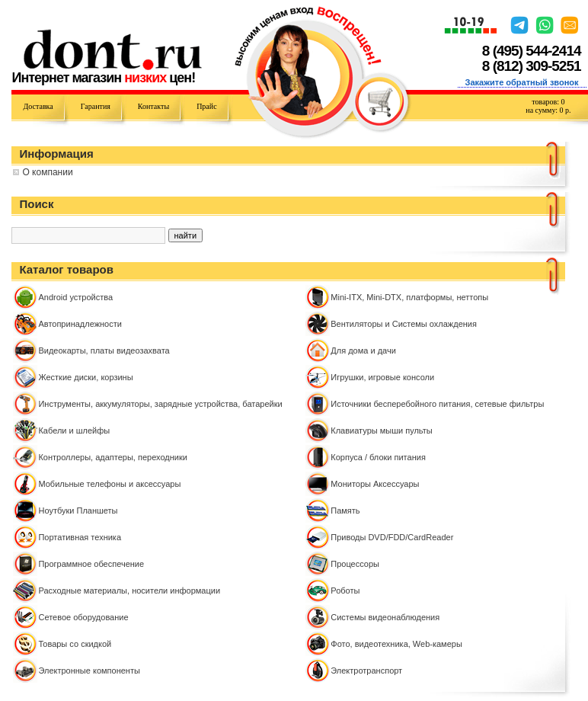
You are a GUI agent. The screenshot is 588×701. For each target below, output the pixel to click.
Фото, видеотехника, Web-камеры (396, 644)
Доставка (38, 106)
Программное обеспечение (91, 564)
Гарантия (96, 106)
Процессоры (355, 564)
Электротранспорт (366, 671)
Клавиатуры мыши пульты (381, 431)
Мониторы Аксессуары (375, 484)
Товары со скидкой (75, 644)
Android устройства (75, 297)
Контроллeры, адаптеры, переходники (112, 457)
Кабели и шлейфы (74, 431)
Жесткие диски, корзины (85, 377)
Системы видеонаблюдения (385, 617)
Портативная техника (80, 537)
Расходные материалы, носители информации (129, 591)
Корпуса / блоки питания (378, 457)
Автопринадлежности (80, 324)
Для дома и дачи (363, 350)
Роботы (345, 591)
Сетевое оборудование (83, 617)
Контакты (153, 106)
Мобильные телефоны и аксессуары (109, 484)
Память (345, 511)
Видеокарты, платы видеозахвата (104, 350)
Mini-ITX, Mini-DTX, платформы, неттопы (409, 297)
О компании (47, 172)
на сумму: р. (548, 110)
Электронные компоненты (89, 671)
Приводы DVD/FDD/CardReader (392, 537)
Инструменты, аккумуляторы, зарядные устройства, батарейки (160, 404)
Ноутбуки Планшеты (78, 511)
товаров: (548, 102)
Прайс (206, 106)
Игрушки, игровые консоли (382, 377)
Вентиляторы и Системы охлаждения (404, 324)
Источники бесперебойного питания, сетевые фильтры (437, 404)
